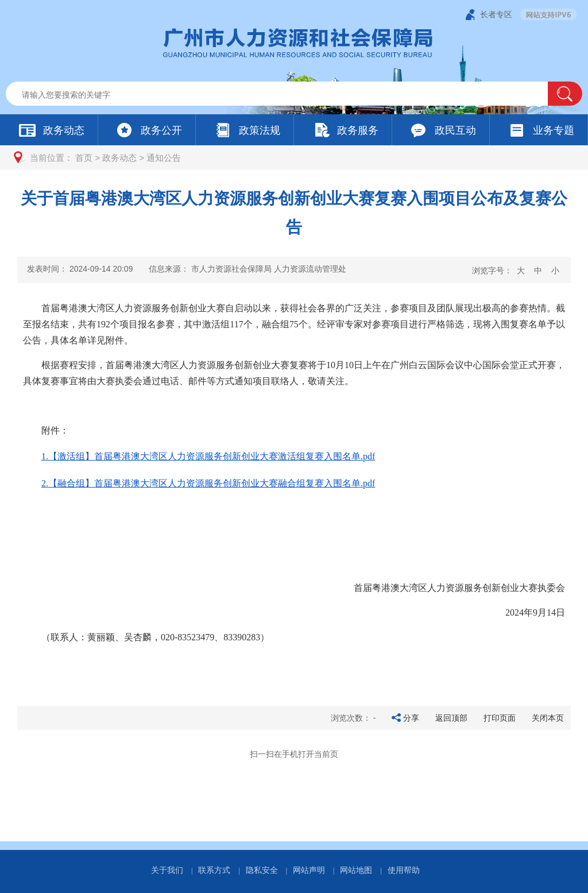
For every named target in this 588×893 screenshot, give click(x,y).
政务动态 (119, 158)
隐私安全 (262, 870)
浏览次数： (353, 718)
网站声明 (309, 870)
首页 (84, 158)
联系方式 (214, 870)
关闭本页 (548, 718)
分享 (411, 718)
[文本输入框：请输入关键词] (287, 95)
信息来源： (247, 269)
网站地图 (356, 870)
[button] (565, 94)
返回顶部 (451, 718)
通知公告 (164, 158)
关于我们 (167, 870)
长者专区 (496, 14)
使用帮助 (404, 870)
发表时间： (80, 269)
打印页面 (500, 718)
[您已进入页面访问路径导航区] (294, 158)
